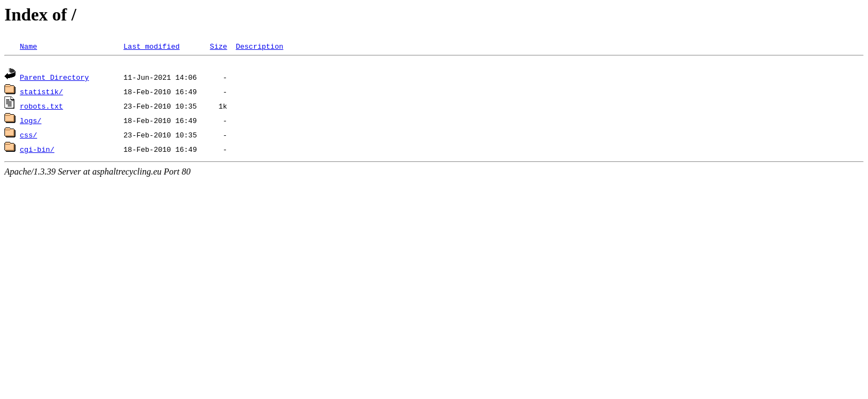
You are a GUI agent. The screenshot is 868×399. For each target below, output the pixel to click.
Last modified (151, 46)
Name (29, 46)
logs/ (31, 122)
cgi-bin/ (37, 151)
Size (218, 46)
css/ (29, 136)
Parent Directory (55, 79)
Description (260, 46)
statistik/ (42, 93)
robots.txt (42, 108)
